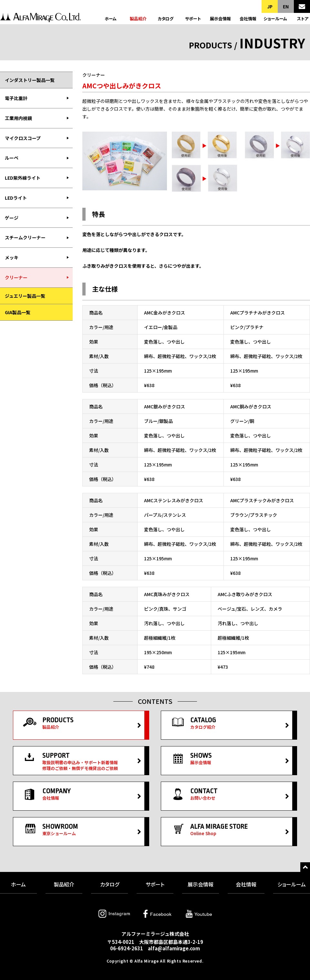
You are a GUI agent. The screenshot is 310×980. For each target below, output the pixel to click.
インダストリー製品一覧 (30, 80)
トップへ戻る (305, 867)
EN (286, 6)
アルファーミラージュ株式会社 (40, 19)
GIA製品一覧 (18, 312)
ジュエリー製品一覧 (25, 296)
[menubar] (36, 188)
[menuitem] (36, 98)
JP (270, 6)
